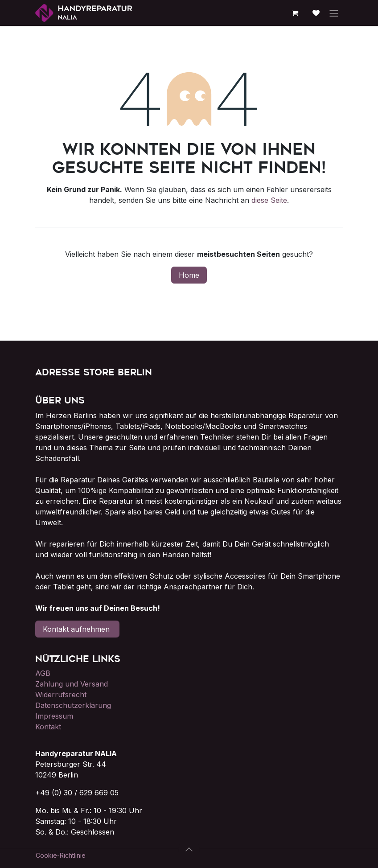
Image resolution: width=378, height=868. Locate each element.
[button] (189, 849)
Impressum (54, 716)
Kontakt (48, 727)
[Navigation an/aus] (334, 13)
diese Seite (269, 200)
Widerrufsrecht (61, 695)
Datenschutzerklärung (73, 705)
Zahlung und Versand (72, 684)
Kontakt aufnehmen (77, 629)
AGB (43, 673)
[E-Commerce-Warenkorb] (295, 13)
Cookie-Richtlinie (61, 855)
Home (189, 275)
